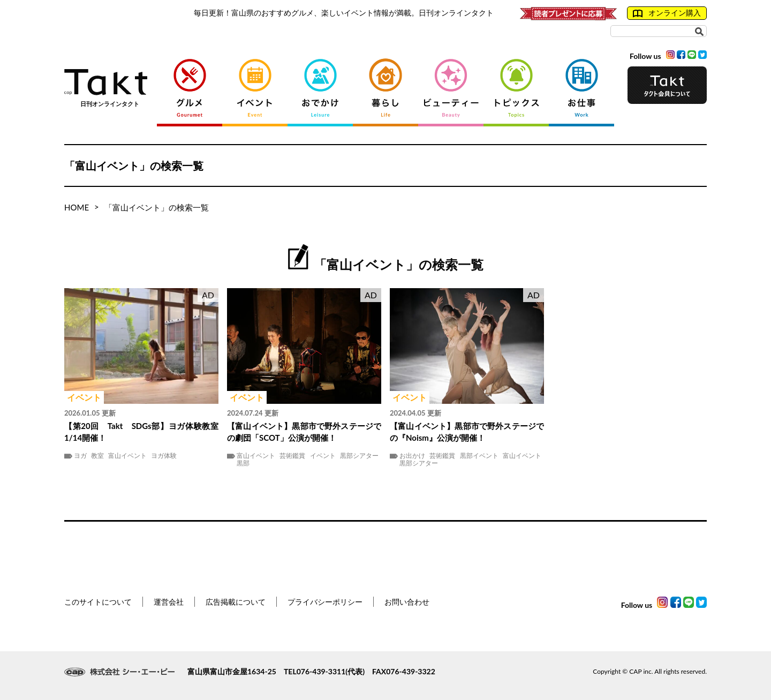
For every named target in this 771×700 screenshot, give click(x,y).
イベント (323, 456)
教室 (97, 456)
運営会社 (169, 602)
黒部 (243, 463)
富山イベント (127, 456)
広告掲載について (236, 602)
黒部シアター (359, 456)
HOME (77, 207)
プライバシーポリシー (325, 602)
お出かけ (412, 456)
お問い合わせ (407, 602)
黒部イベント (479, 456)
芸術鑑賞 (292, 456)
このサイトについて (98, 602)
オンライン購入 (667, 13)
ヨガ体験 (164, 456)
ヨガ (80, 456)
